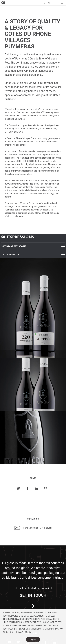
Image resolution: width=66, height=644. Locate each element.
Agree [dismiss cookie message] (33, 640)
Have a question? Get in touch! (33, 528)
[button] (62, 3)
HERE (35, 629)
